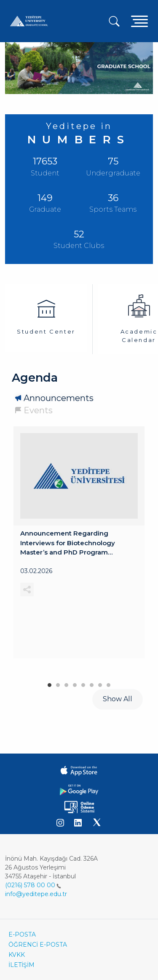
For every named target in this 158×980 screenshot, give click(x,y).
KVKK (17, 955)
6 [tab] (92, 683)
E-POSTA (22, 934)
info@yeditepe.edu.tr (36, 894)
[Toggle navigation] (139, 21)
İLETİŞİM (21, 965)
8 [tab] (109, 683)
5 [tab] (83, 683)
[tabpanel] (79, 542)
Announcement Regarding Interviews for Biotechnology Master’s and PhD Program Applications (68, 543)
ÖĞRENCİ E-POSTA (38, 945)
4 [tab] (75, 683)
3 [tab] (67, 683)
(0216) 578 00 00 (33, 885)
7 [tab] (100, 683)
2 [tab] (58, 683)
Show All (118, 699)
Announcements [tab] (59, 398)
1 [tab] (50, 683)
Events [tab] (38, 410)
